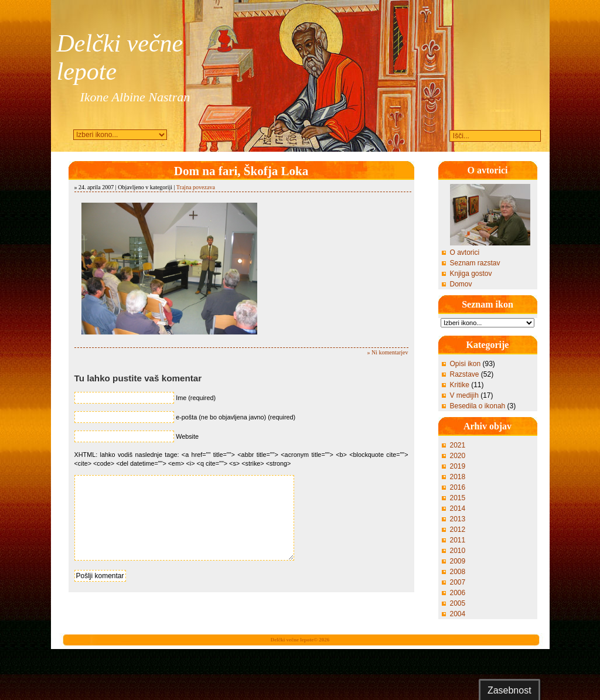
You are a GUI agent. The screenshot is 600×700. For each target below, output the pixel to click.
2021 (458, 445)
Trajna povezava (196, 187)
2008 (458, 572)
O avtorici (465, 252)
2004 (458, 614)
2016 (458, 487)
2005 (458, 603)
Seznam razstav (475, 263)
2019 (458, 466)
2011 (458, 540)
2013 (458, 519)
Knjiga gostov (471, 274)
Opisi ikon (466, 364)
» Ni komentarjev (388, 352)
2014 (458, 508)
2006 (458, 593)
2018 (458, 477)
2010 (458, 551)
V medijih (464, 395)
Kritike (460, 385)
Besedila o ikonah (478, 406)
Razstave (465, 374)
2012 (458, 530)
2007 (458, 582)
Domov (461, 284)
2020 (458, 456)
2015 (458, 498)
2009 (458, 561)
